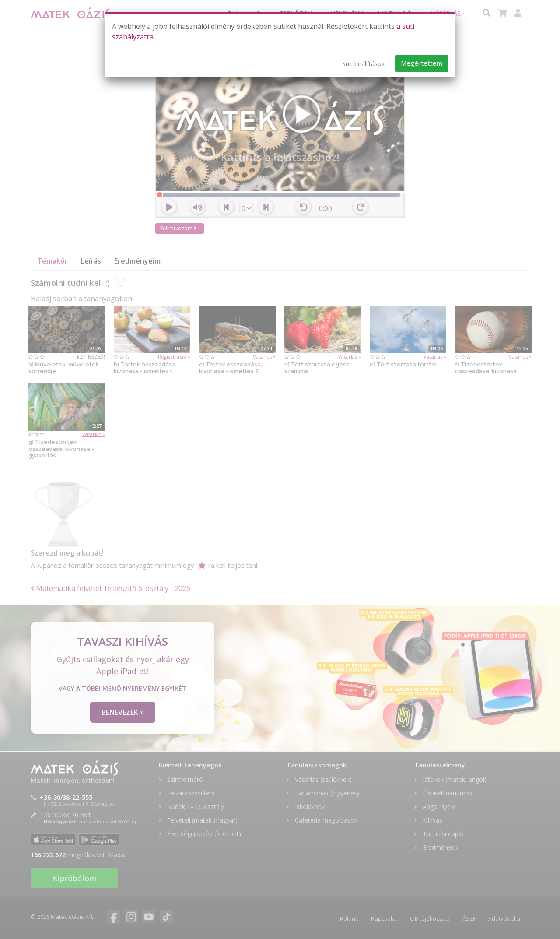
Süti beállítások (363, 64)
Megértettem (422, 63)
